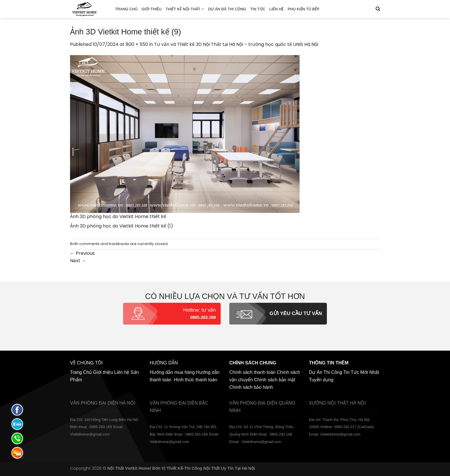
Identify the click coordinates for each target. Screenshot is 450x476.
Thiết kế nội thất (185, 9)
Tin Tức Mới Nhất (361, 372)
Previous (82, 253)
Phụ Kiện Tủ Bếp (304, 9)
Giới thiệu (152, 9)
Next (78, 261)
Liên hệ (277, 9)
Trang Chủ (126, 9)
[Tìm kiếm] (378, 9)
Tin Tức (258, 9)
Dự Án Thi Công (326, 372)
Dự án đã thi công (227, 9)
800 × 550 (137, 44)
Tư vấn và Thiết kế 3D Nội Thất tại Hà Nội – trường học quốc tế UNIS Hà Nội (236, 44)
